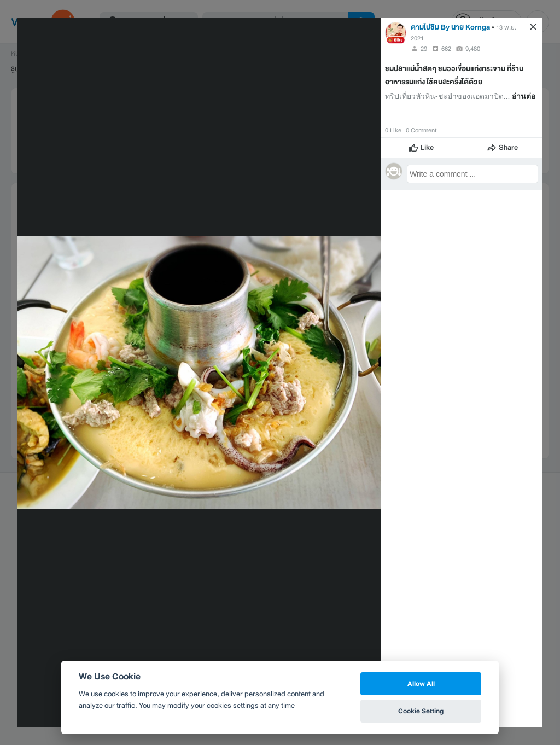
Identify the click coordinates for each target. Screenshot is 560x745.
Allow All (421, 683)
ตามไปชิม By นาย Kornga (450, 27)
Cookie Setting (421, 711)
